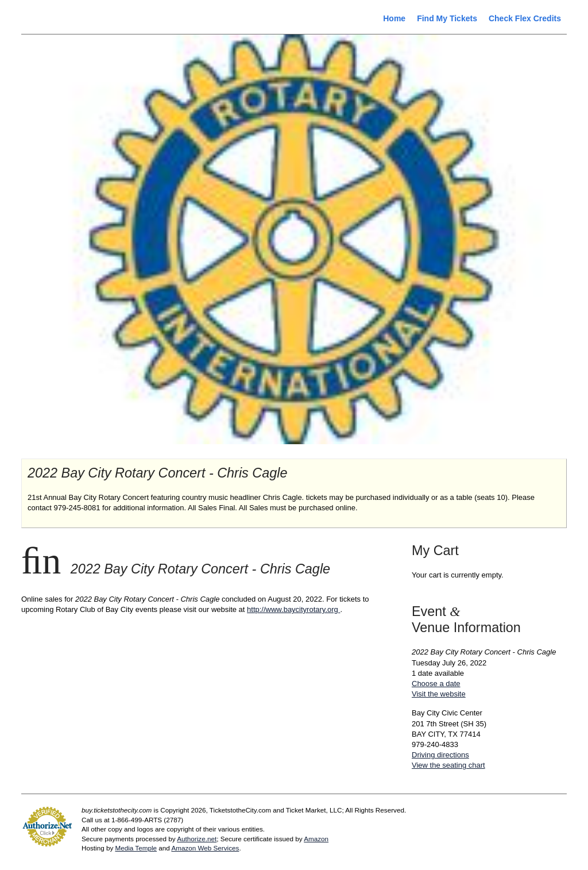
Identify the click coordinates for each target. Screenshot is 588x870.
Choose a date (436, 684)
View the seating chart (448, 765)
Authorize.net (197, 839)
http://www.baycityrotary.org (293, 609)
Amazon (316, 839)
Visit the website (439, 694)
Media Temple (136, 848)
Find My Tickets (447, 18)
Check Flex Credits (525, 18)
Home (394, 18)
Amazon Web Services (205, 848)
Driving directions (440, 755)
